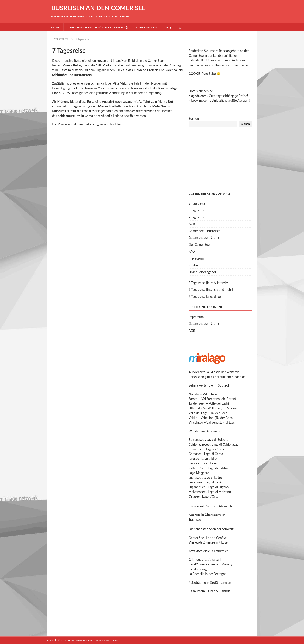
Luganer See (197, 487)
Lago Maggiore (199, 473)
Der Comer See (147, 27)
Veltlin (193, 418)
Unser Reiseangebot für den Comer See (96, 27)
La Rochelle (196, 574)
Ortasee (194, 496)
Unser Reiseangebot (202, 272)
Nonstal (194, 394)
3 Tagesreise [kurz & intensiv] (209, 283)
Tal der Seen (197, 403)
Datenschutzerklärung (204, 238)
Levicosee (196, 482)
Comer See (196, 449)
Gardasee (195, 454)
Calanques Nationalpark (205, 560)
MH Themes (112, 640)
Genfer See (196, 538)
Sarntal (193, 399)
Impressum (196, 258)
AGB (192, 224)
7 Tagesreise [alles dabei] (206, 297)
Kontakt (194, 265)
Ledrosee (195, 478)
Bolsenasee (196, 440)
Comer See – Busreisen (205, 231)
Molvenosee (197, 492)
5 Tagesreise (197, 210)
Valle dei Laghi (199, 413)
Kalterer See (197, 468)
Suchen (194, 119)
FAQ (168, 27)
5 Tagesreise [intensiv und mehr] (211, 290)
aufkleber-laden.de (233, 377)
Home (55, 27)
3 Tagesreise (197, 203)
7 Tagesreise (197, 217)
